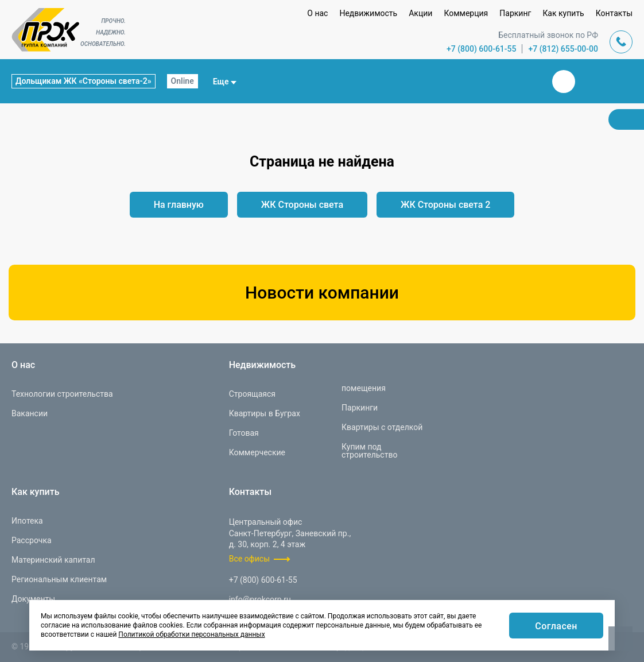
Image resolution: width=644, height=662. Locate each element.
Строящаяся (252, 394)
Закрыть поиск (527, 81)
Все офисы (249, 559)
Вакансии (30, 413)
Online (183, 81)
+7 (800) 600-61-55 (482, 49)
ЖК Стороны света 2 (445, 205)
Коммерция (466, 13)
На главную (179, 205)
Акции (420, 13)
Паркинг (515, 13)
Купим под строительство (369, 451)
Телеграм (591, 82)
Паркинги (360, 408)
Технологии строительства (62, 394)
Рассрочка (32, 540)
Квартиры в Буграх (265, 413)
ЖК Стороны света (302, 205)
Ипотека (27, 521)
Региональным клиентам (59, 579)
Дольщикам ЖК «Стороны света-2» (84, 81)
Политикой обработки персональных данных (191, 634)
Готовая (244, 433)
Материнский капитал (53, 560)
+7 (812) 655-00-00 (563, 49)
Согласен (556, 626)
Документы (33, 599)
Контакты (614, 13)
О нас (317, 13)
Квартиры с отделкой (382, 427)
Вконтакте (564, 82)
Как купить (563, 13)
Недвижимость (368, 13)
